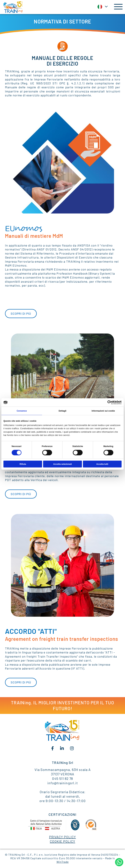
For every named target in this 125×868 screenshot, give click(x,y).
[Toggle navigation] (117, 7)
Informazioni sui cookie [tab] (103, 411)
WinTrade (63, 862)
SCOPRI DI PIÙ (21, 313)
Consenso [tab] (22, 411)
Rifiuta (23, 464)
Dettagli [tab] (63, 411)
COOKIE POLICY (62, 841)
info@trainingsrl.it (63, 783)
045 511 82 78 (62, 778)
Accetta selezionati (62, 464)
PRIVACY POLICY (62, 837)
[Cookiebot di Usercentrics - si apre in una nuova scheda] (107, 402)
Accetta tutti (102, 464)
